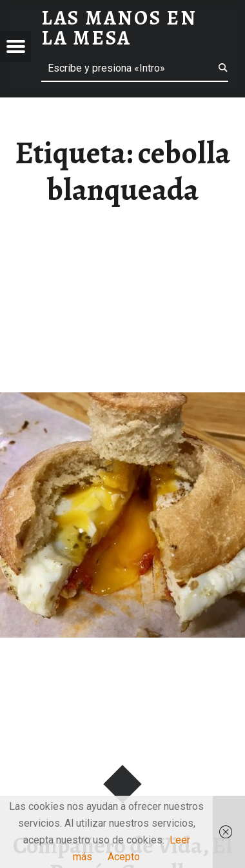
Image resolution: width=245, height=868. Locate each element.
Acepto (124, 857)
